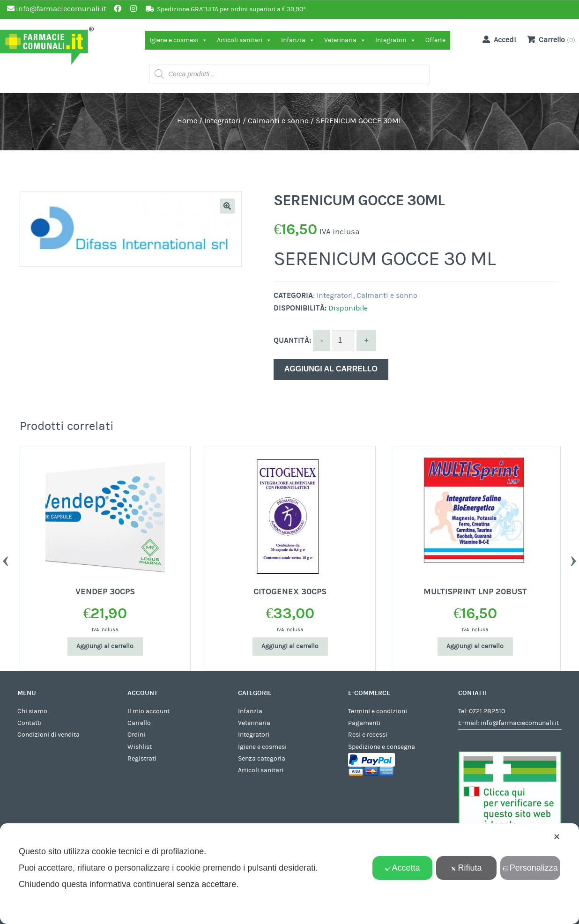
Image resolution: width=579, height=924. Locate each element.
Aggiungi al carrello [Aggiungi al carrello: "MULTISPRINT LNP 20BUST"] (475, 646)
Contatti (30, 723)
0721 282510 (487, 711)
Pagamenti (364, 723)
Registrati (142, 759)
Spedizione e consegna (382, 747)
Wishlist (140, 747)
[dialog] (289, 874)
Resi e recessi (368, 735)
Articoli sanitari (244, 40)
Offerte (435, 40)
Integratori (396, 40)
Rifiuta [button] (466, 868)
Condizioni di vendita (48, 735)
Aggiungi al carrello (331, 369)
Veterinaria (345, 40)
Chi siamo (32, 711)
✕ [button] (557, 837)
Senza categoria (262, 759)
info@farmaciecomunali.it (520, 723)
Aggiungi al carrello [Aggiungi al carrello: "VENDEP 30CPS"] (105, 646)
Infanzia (298, 40)
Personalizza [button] (530, 868)
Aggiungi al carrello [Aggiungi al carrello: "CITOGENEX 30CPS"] (290, 646)
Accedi (497, 39)
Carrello (139, 723)
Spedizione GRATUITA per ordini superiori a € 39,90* (231, 9)
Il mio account (148, 711)
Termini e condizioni (378, 711)
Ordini (136, 735)
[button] (227, 206)
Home (187, 121)
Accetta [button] (403, 868)
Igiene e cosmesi (178, 40)
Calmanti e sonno (278, 121)
